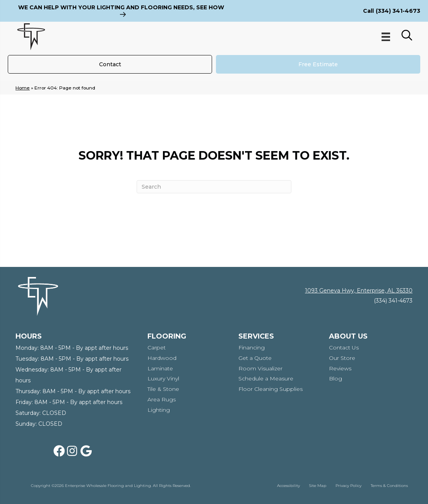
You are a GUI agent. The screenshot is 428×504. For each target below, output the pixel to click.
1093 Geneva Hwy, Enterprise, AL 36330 (359, 291)
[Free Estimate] (318, 64)
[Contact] (110, 64)
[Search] (214, 187)
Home (23, 88)
